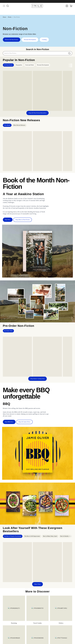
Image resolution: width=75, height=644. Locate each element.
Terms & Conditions (49, 642)
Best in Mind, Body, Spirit (50, 536)
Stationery (47, 629)
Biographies (19, 65)
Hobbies (46, 622)
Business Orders (48, 640)
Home (4, 17)
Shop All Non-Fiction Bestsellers (37, 113)
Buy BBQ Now (9, 422)
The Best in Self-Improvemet (32, 536)
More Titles (37, 584)
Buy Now (8, 220)
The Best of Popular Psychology (13, 536)
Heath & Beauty (48, 624)
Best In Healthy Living (66, 536)
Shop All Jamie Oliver (24, 422)
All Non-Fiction (8, 65)
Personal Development (30, 40)
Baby (45, 617)
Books (10, 17)
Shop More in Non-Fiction (23, 220)
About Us (47, 637)
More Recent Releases (19, 125)
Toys (45, 614)
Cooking (44, 40)
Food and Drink (30, 65)
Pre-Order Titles (8, 331)
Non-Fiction (17, 17)
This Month (7, 125)
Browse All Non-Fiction (12, 40)
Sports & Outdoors (49, 627)
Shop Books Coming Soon (38, 379)
